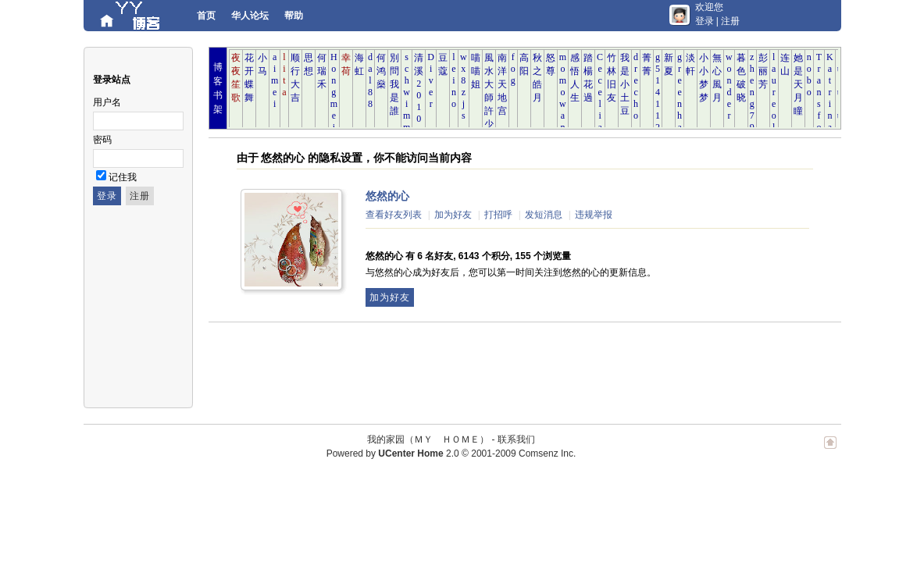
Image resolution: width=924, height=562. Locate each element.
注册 (730, 21)
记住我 (123, 177)
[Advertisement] (493, 365)
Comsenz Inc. (547, 454)
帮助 (294, 16)
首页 (206, 16)
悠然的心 (387, 196)
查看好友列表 (394, 215)
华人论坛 (250, 16)
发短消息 (544, 215)
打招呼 (498, 215)
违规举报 (594, 215)
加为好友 (453, 215)
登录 (705, 21)
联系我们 (516, 439)
